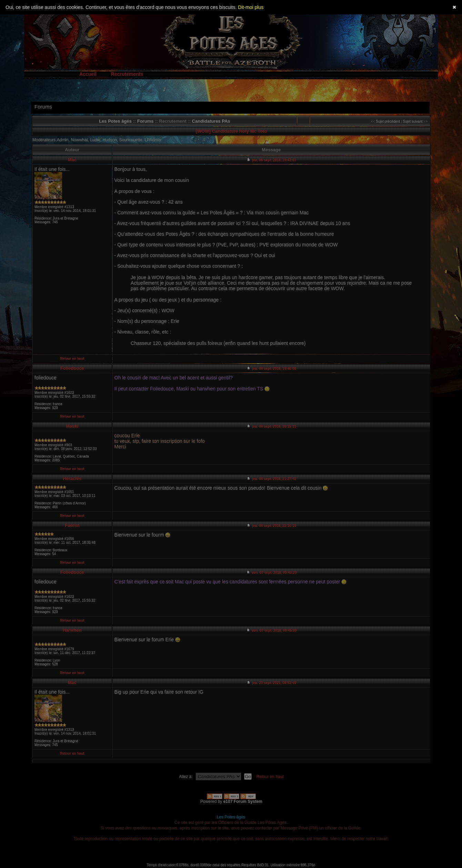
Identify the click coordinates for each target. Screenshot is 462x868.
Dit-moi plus (251, 7)
